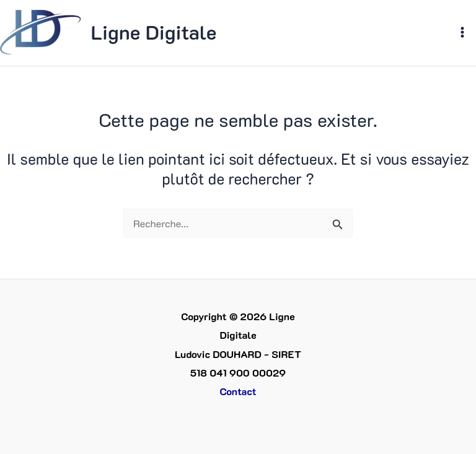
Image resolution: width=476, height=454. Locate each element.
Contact (238, 391)
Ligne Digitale (153, 32)
